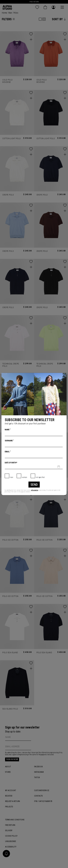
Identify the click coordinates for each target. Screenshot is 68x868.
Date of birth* (11, 463)
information (35, 490)
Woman (25, 477)
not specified (40, 477)
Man (12, 477)
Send (34, 485)
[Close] (64, 376)
